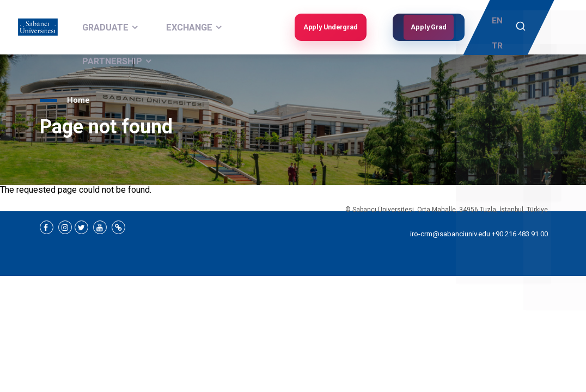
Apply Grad (429, 27)
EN (499, 20)
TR (499, 36)
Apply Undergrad (329, 27)
